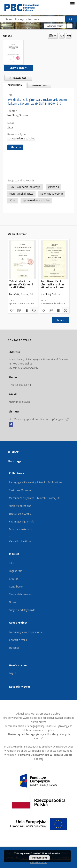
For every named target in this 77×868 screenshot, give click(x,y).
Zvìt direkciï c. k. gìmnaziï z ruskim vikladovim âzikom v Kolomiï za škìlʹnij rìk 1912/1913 (54, 284)
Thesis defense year (21, 594)
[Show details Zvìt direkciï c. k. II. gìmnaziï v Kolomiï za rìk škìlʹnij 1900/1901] (33, 310)
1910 (10, 127)
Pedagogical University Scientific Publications (36, 482)
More (61, 320)
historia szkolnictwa (21, 194)
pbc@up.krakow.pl (20, 402)
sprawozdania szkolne (36, 200)
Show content (19, 68)
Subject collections (20, 506)
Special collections (20, 514)
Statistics (14, 648)
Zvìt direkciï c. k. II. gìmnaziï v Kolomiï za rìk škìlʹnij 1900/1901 (22, 284)
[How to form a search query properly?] (70, 26)
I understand (39, 858)
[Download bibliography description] (19, 310)
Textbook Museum (20, 490)
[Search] (71, 19)
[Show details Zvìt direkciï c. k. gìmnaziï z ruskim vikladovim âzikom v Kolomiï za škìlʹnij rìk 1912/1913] (65, 310)
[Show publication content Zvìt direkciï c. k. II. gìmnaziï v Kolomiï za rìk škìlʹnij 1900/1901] (26, 310)
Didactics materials (20, 529)
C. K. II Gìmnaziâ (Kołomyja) (25, 187)
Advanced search (55, 26)
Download (17, 78)
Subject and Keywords (22, 610)
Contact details (18, 640)
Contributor (16, 587)
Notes (13, 602)
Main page (15, 461)
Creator (14, 579)
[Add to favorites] (62, 36)
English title (16, 571)
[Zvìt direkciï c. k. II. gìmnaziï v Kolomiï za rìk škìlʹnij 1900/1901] (23, 260)
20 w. (13, 200)
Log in (13, 673)
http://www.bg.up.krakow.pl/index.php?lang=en (39, 419)
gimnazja (53, 187)
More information (51, 853)
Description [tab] (15, 85)
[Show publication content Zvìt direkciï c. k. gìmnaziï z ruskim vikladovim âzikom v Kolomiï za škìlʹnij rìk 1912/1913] (58, 310)
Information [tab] (39, 85)
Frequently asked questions (25, 632)
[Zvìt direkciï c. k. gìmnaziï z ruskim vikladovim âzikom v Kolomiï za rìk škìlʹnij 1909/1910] (13, 52)
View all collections (20, 541)
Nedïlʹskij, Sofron (18, 115)
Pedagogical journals (21, 522)
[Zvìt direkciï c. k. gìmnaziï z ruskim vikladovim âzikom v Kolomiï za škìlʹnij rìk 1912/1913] (54, 260)
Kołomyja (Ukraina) (52, 194)
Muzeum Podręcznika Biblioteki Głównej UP (35, 498)
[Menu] (72, 3)
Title (12, 563)
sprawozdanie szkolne (21, 138)
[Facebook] (11, 425)
